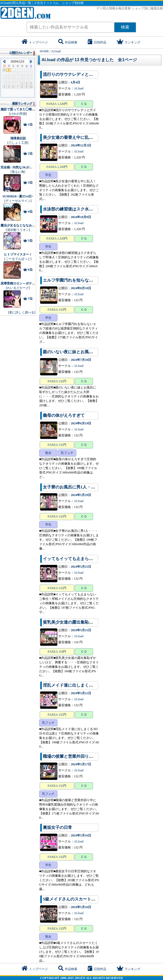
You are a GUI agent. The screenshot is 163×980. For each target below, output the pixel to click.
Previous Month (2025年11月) (4, 61)
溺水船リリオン (18, 230)
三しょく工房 (18, 143)
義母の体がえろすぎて (64, 415)
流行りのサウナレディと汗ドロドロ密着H (82, 74)
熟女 (48, 453)
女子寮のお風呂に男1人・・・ (71, 487)
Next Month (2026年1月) (31, 61)
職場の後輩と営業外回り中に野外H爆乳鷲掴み (86, 756)
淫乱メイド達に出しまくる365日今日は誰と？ (86, 685)
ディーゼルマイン (18, 201)
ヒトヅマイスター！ (18, 254)
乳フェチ (67, 453)
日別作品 (97, 42)
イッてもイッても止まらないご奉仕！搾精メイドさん (93, 559)
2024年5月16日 (81, 835)
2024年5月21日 (81, 567)
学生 (48, 175)
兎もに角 (18, 172)
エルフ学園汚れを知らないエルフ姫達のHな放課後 (90, 280)
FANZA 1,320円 (57, 104)
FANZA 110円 (57, 652)
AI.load (79, 88)
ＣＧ (84, 104)
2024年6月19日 (81, 423)
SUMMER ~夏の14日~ (18, 196)
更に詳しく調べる (22, 312)
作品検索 (68, 42)
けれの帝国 (18, 114)
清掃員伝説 (18, 138)
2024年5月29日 (81, 495)
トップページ (35, 42)
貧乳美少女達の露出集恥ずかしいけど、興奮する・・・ (95, 622)
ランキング (129, 42)
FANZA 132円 (57, 310)
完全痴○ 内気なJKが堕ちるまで (23, 167)
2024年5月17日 (81, 764)
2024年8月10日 (81, 288)
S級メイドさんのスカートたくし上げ (77, 899)
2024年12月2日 (81, 145)
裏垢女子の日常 (57, 827)
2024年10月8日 (81, 217)
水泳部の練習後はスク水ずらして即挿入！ (83, 209)
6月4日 (75, 82)
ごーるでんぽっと (18, 259)
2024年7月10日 (81, 360)
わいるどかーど (18, 288)
